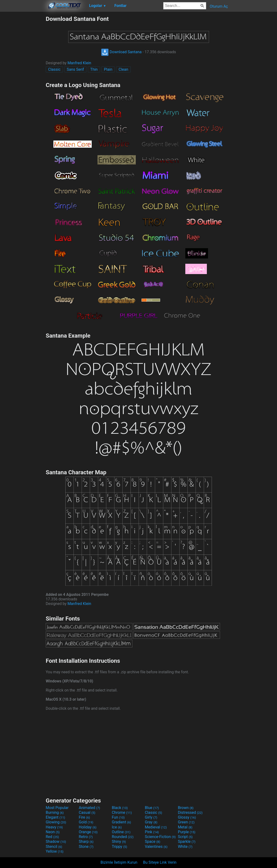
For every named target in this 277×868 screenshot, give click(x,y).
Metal (185, 827)
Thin (94, 69)
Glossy (187, 817)
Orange (88, 832)
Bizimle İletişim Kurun (119, 862)
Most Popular (57, 808)
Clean (123, 69)
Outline (121, 832)
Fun (118, 817)
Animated (89, 808)
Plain (108, 69)
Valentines (156, 847)
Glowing (56, 822)
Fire (84, 817)
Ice (117, 827)
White (185, 847)
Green (186, 822)
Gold (86, 822)
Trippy (119, 847)
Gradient (121, 822)
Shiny (119, 842)
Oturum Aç (219, 6)
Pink (152, 832)
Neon (53, 832)
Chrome (122, 812)
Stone (86, 847)
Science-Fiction (160, 837)
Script (185, 837)
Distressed (190, 812)
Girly (151, 817)
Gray (151, 822)
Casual (87, 812)
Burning (55, 812)
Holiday (88, 827)
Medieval (156, 827)
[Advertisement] (23, 87)
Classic (54, 69)
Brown (186, 808)
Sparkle (187, 842)
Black (120, 808)
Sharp (86, 842)
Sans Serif (75, 69)
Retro (86, 837)
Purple (187, 832)
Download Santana (121, 52)
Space (153, 842)
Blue (152, 808)
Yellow (55, 851)
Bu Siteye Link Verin (160, 862)
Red (52, 837)
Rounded (123, 837)
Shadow (56, 842)
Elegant (55, 817)
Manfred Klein (79, 63)
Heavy (54, 827)
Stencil (54, 847)
